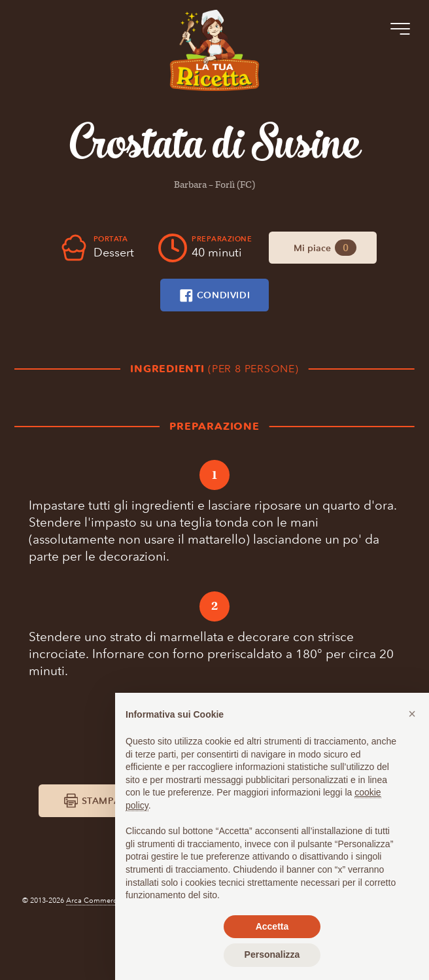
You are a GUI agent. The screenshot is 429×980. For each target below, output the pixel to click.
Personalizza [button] (272, 954)
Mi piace (325, 248)
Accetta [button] (272, 926)
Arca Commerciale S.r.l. (106, 950)
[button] (412, 714)
